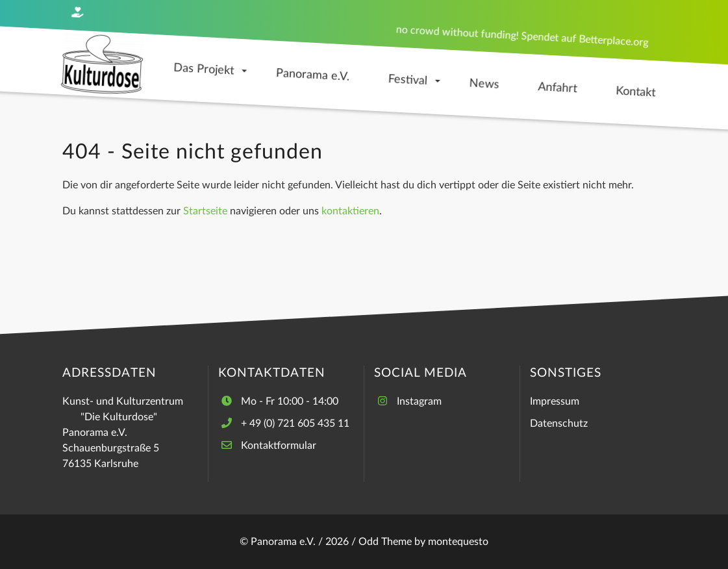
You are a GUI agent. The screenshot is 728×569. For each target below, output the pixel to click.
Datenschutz (559, 424)
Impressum (555, 401)
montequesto (458, 542)
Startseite (205, 211)
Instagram (419, 401)
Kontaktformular (279, 446)
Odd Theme (385, 542)
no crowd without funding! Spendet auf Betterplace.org (522, 36)
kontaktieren (350, 211)
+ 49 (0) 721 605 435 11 (295, 424)
